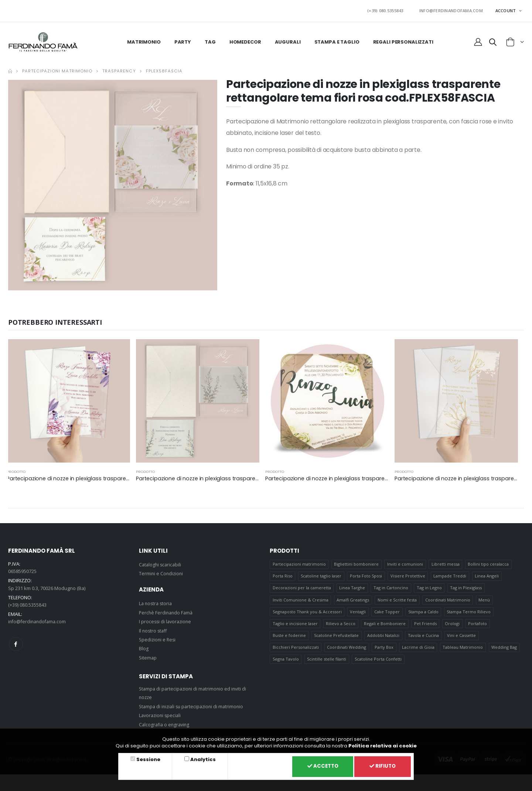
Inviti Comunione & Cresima (301, 600)
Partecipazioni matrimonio (57, 69)
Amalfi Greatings (353, 600)
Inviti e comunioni (405, 562)
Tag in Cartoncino (391, 588)
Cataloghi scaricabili (161, 563)
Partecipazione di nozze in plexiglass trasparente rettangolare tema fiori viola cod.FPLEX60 (128, 476)
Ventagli (358, 613)
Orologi (453, 625)
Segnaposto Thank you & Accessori (307, 613)
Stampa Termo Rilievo (469, 613)
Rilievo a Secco (341, 625)
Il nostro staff (154, 628)
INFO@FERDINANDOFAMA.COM (454, 10)
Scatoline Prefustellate (337, 638)
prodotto (16, 470)
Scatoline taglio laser (321, 575)
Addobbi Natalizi (384, 638)
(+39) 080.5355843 (396, 10)
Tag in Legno (430, 588)
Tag (210, 40)
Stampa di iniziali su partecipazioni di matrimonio (194, 705)
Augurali (288, 40)
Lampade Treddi (451, 575)
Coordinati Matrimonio (448, 600)
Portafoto (479, 625)
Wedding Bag (505, 650)
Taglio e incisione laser (295, 625)
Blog (144, 647)
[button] (493, 41)
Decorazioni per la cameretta (302, 588)
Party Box (384, 650)
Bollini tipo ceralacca (489, 562)
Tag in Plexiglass (467, 588)
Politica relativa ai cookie (383, 745)
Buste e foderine (289, 638)
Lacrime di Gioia (419, 650)
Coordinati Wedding (347, 650)
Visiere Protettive (408, 575)
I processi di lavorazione (166, 620)
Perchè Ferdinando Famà (167, 610)
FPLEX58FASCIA (164, 69)
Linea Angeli (488, 575)
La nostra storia (156, 601)
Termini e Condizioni (162, 572)
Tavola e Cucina (424, 638)
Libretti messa (446, 562)
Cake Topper (387, 613)
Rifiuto (381, 766)
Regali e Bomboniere (385, 625)
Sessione (147, 758)
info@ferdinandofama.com (39, 620)
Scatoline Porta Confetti (378, 663)
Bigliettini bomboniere (357, 562)
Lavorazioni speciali (161, 713)
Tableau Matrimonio (463, 650)
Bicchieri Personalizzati (296, 650)
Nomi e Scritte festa (398, 600)
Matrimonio (144, 40)
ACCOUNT (506, 9)
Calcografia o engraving (166, 722)
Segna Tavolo (286, 663)
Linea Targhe (352, 588)
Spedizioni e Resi (158, 638)
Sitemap (148, 655)
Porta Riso (283, 575)
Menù (485, 600)
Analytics (200, 758)
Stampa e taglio (337, 40)
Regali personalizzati (403, 40)
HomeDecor (245, 40)
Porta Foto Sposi (366, 575)
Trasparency (119, 69)
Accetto (318, 766)
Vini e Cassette (462, 638)
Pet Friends (426, 625)
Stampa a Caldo (424, 613)
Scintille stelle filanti (327, 663)
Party (183, 40)
